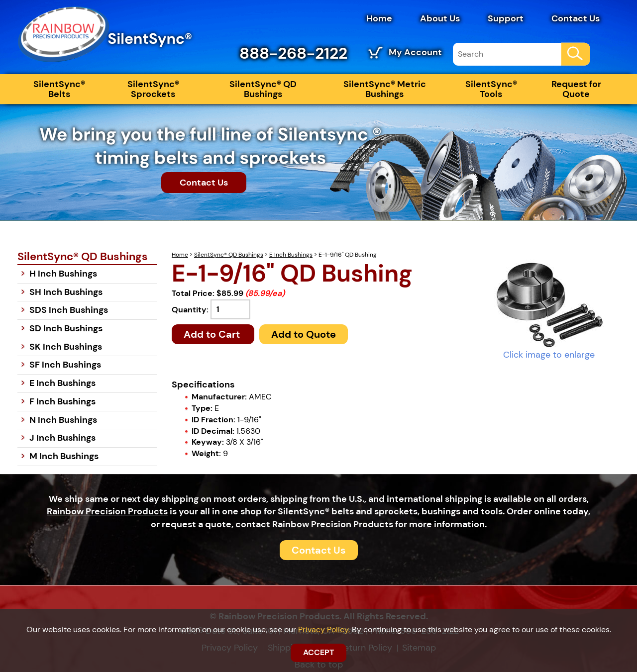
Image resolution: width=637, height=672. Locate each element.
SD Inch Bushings (66, 328)
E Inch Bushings (291, 255)
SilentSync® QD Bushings (263, 89)
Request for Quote (576, 89)
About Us (440, 18)
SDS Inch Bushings (69, 310)
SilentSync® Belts (59, 89)
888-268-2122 (293, 53)
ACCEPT (318, 652)
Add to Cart (213, 334)
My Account (415, 52)
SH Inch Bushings (66, 292)
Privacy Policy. (324, 629)
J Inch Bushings (62, 438)
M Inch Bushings (64, 456)
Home (379, 18)
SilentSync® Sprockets (153, 89)
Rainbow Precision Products (107, 511)
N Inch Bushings (63, 420)
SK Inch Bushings (66, 347)
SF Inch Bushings (65, 365)
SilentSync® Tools (491, 89)
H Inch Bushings (63, 274)
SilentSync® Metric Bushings (385, 89)
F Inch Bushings (62, 401)
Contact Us (576, 18)
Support (506, 18)
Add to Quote (304, 334)
